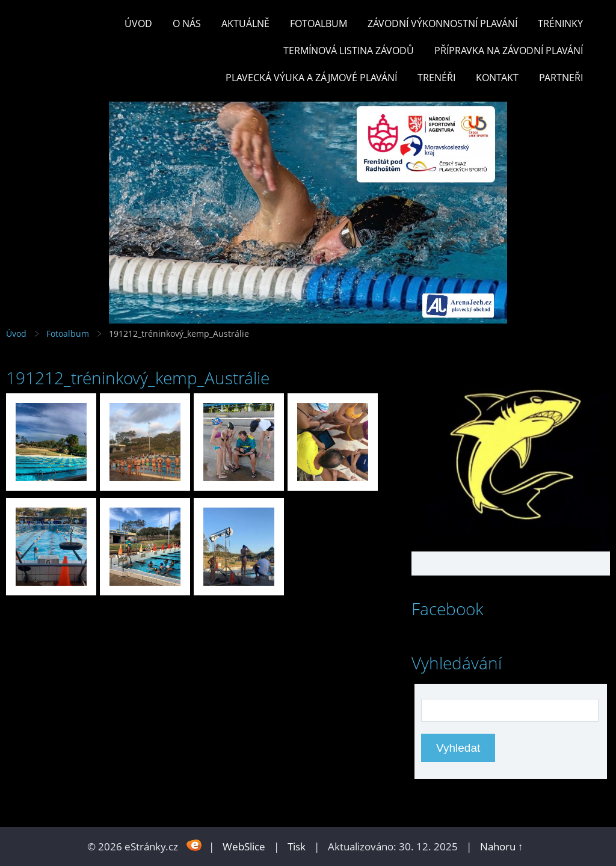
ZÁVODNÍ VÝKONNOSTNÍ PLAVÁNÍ (442, 23)
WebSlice (244, 846)
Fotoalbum (319, 23)
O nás (187, 23)
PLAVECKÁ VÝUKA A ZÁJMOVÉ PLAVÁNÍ (311, 78)
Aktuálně (245, 23)
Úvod (138, 23)
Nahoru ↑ (502, 846)
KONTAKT (497, 78)
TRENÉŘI (436, 78)
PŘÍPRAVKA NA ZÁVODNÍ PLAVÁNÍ (509, 51)
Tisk (297, 846)
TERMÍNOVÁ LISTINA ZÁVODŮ (349, 51)
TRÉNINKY (560, 23)
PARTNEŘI (561, 78)
